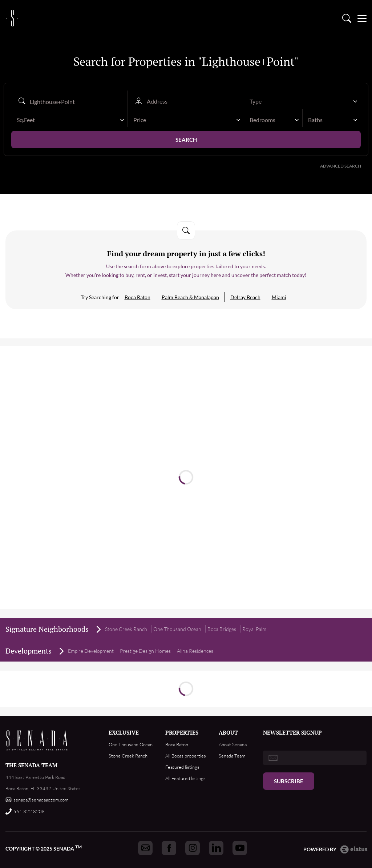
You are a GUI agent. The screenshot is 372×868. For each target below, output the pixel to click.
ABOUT (228, 732)
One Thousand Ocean (131, 744)
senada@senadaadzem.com (41, 800)
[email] (315, 758)
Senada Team (232, 756)
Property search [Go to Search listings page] (347, 16)
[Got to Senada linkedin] (216, 848)
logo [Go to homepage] (12, 16)
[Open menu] (362, 16)
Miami (279, 297)
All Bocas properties (186, 756)
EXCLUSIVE (124, 732)
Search (186, 140)
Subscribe (289, 781)
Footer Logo (37, 741)
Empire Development (91, 651)
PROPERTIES (182, 732)
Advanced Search (341, 166)
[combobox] (302, 101)
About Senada (233, 744)
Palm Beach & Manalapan (190, 297)
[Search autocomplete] (69, 101)
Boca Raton (138, 297)
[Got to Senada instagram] (193, 848)
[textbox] (299, 101)
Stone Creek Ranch (126, 629)
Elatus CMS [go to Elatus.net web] (354, 849)
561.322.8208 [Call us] (29, 811)
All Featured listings (185, 778)
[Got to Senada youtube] (240, 848)
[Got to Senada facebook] (169, 848)
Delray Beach (245, 297)
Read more (186, 466)
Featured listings (182, 767)
